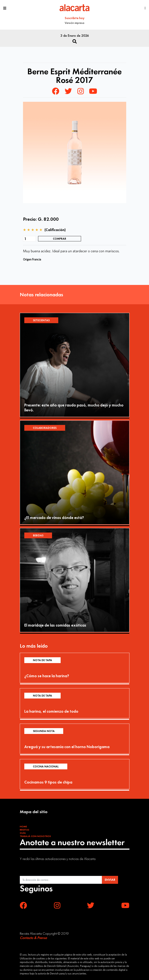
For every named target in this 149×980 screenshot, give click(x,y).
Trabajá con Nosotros (35, 836)
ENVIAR (110, 880)
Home (23, 826)
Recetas (25, 830)
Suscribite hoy (75, 18)
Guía (23, 833)
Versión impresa (74, 23)
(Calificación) (55, 230)
